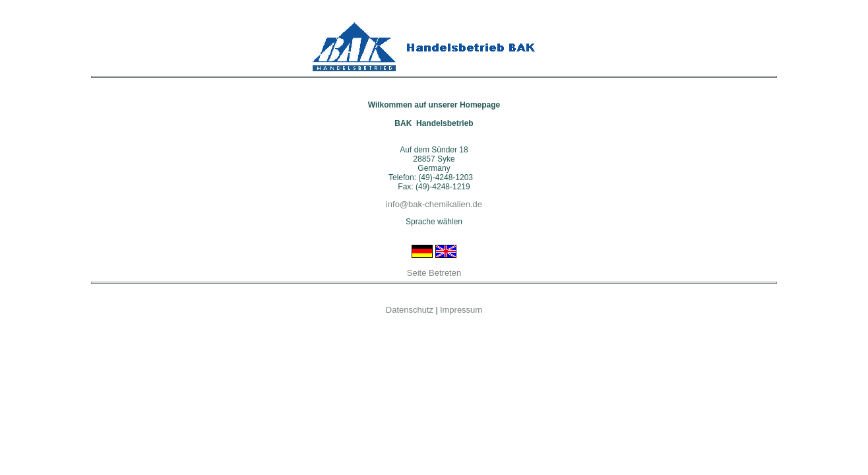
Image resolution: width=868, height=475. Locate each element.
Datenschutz (410, 310)
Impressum (461, 310)
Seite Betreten (434, 273)
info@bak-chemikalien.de (434, 204)
